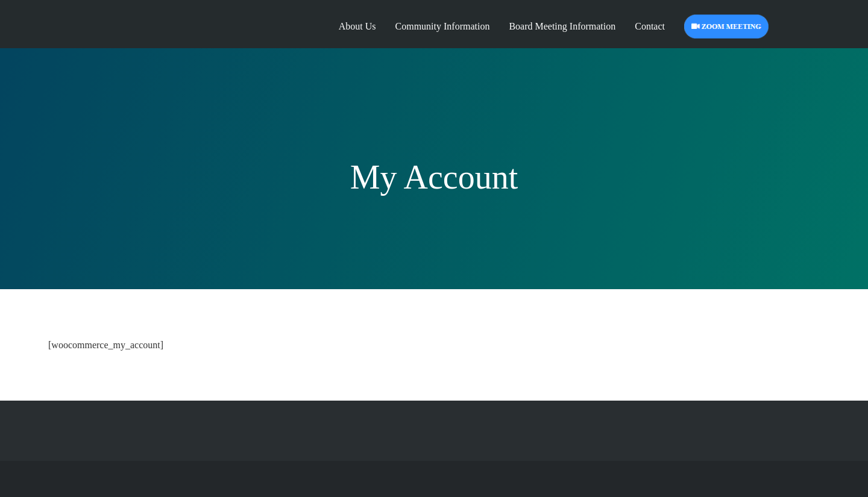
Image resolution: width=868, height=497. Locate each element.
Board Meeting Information (562, 26)
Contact (650, 26)
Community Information (443, 26)
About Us (357, 26)
